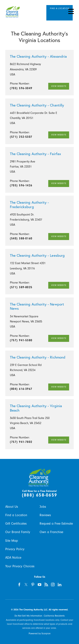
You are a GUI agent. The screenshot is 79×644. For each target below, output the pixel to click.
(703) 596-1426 (21, 185)
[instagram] (53, 585)
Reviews (45, 515)
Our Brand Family (18, 532)
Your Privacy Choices (20, 566)
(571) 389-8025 (21, 287)
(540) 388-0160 (21, 238)
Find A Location (59, 10)
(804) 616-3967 (21, 389)
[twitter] (26, 585)
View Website (58, 86)
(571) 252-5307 (21, 137)
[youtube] (39, 585)
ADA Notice (13, 558)
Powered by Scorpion (40, 634)
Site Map (12, 541)
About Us (12, 507)
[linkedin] (60, 585)
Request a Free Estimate (56, 524)
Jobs (43, 507)
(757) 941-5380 (21, 340)
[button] (71, 11)
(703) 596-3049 (21, 88)
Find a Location (16, 515)
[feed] (46, 585)
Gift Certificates (16, 524)
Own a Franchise (51, 532)
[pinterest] (33, 585)
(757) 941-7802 (21, 442)
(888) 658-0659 (39, 495)
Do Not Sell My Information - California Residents (40, 616)
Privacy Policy (15, 549)
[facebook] (19, 585)
